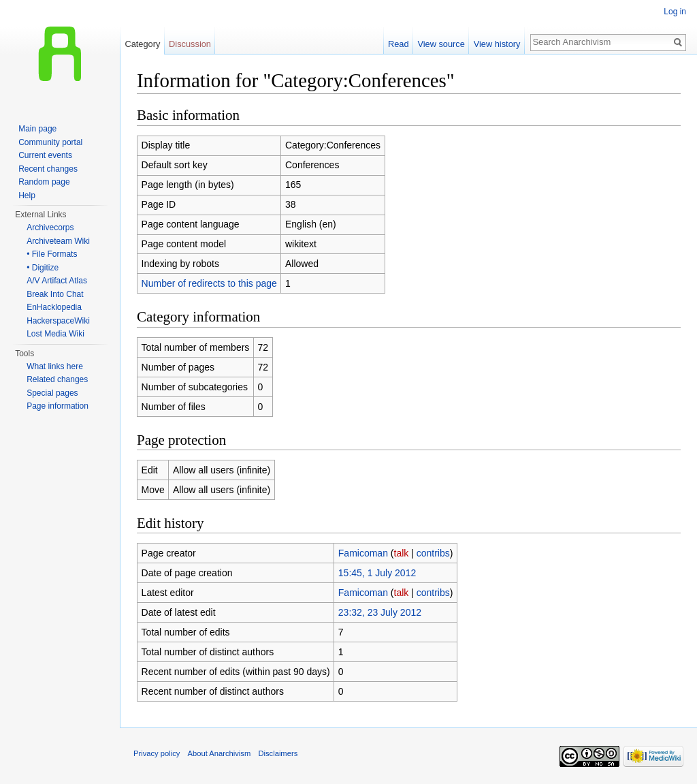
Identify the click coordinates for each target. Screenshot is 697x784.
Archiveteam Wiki (58, 241)
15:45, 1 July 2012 (377, 573)
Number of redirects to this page (209, 283)
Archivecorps (50, 228)
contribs (433, 553)
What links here (55, 366)
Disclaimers (278, 753)
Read (399, 44)
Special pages (52, 393)
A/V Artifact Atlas (57, 281)
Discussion (190, 44)
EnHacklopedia (54, 307)
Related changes (57, 379)
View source (441, 44)
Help (27, 195)
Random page (44, 182)
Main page (37, 129)
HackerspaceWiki (58, 321)
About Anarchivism (220, 753)
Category (142, 44)
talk (402, 553)
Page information (58, 406)
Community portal (50, 142)
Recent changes (48, 169)
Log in (675, 12)
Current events (45, 155)
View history (497, 44)
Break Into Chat (55, 294)
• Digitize (43, 268)
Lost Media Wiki (55, 334)
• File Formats (52, 254)
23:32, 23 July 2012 (380, 612)
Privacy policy (157, 753)
